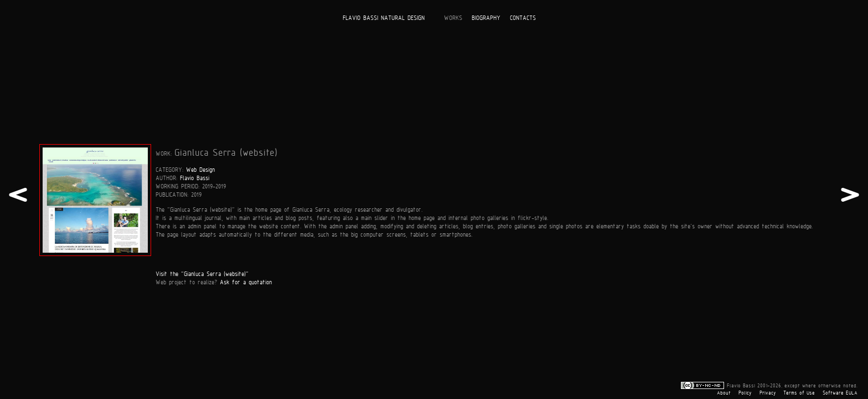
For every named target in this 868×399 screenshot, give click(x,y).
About (724, 393)
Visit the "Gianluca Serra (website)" (202, 273)
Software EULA (840, 393)
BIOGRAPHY (486, 17)
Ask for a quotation (246, 282)
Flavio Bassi (195, 178)
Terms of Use (799, 393)
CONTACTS (523, 17)
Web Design (200, 169)
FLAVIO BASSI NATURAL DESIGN (384, 17)
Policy (745, 393)
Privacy (768, 393)
